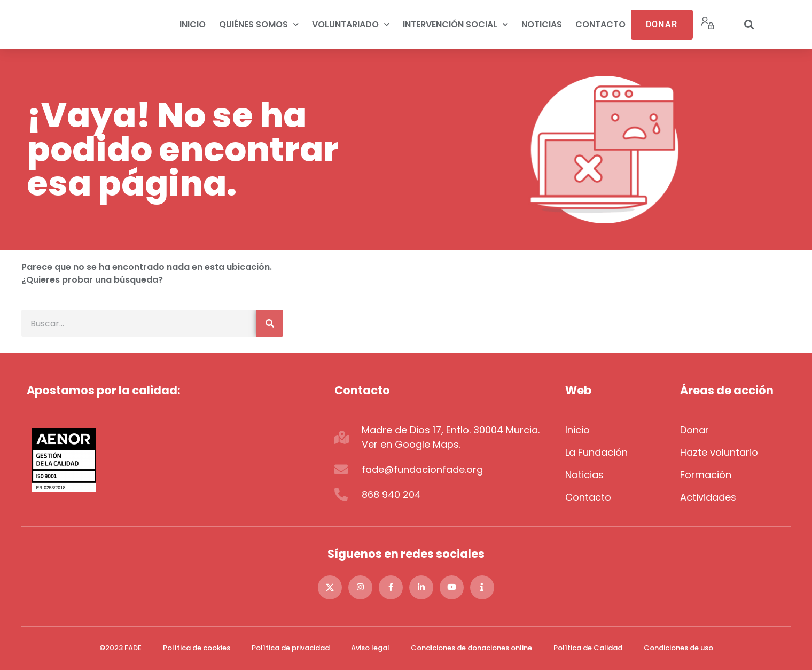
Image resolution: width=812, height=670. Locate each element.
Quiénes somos (259, 24)
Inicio (193, 24)
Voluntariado (351, 24)
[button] (749, 25)
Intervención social (455, 24)
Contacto (600, 24)
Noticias (542, 24)
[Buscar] (270, 323)
